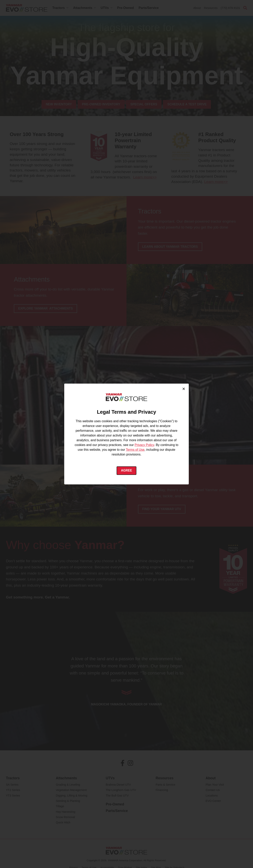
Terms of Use (135, 450)
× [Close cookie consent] (184, 389)
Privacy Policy (144, 445)
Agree (127, 471)
